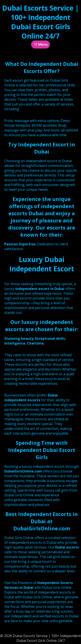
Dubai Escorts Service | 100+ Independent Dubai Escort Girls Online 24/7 (40, 22)
